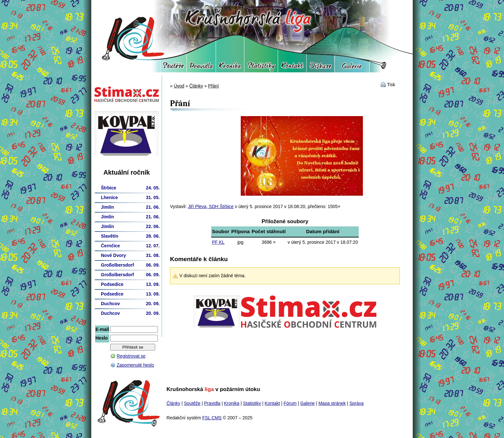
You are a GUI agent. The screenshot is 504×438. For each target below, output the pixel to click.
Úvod (179, 86)
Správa (356, 403)
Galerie (352, 68)
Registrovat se (131, 356)
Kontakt (292, 68)
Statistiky (261, 68)
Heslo (102, 338)
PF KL (218, 242)
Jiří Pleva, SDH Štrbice (211, 206)
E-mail (102, 329)
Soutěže (173, 68)
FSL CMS (212, 418)
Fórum (320, 68)
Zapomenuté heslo (135, 365)
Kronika (230, 68)
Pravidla (201, 68)
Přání (213, 86)
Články (196, 86)
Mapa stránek (332, 403)
